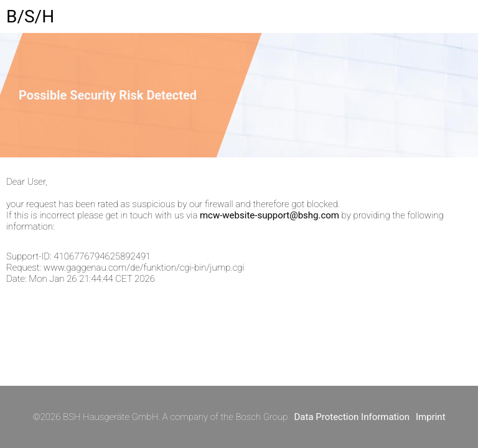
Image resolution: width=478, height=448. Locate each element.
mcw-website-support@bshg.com (269, 215)
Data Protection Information (352, 417)
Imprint (431, 417)
